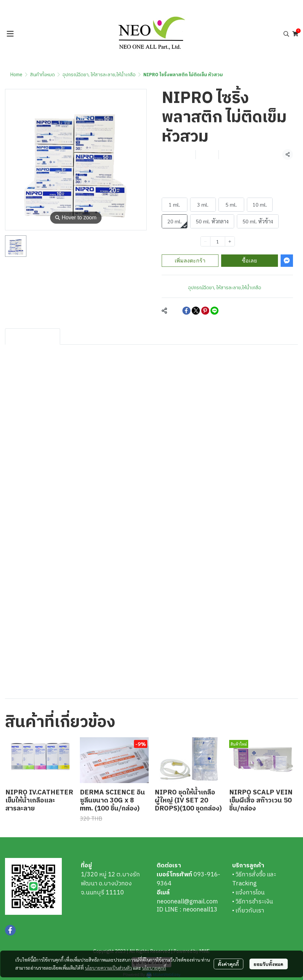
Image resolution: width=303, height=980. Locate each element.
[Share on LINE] (214, 311)
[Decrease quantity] (205, 241)
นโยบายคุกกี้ (154, 964)
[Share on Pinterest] (205, 311)
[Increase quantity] (230, 241)
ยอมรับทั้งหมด (268, 960)
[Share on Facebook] (186, 311)
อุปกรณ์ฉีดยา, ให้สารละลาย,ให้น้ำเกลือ (99, 75)
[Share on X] (196, 311)
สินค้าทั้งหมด (42, 75)
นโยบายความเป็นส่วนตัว (108, 964)
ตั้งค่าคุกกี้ (228, 960)
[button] (286, 34)
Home (16, 75)
